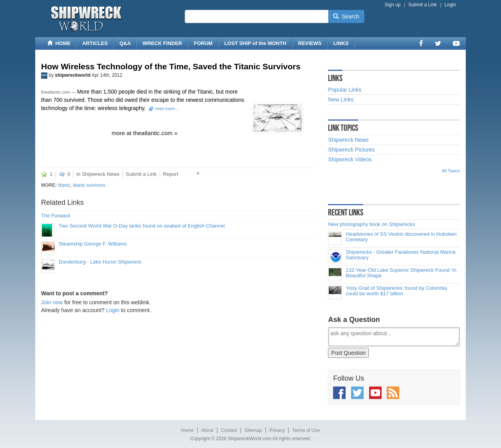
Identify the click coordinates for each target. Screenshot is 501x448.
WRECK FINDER (162, 43)
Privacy (277, 430)
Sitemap (253, 430)
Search (346, 16)
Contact (229, 430)
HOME (59, 43)
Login (450, 5)
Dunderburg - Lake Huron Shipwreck (100, 262)
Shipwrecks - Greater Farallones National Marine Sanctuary (401, 255)
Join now (52, 302)
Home (187, 430)
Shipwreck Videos (350, 159)
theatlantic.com (56, 92)
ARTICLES (95, 43)
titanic (64, 185)
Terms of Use (306, 430)
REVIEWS (310, 43)
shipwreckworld (73, 75)
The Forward (56, 216)
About (207, 430)
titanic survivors (89, 185)
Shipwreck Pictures (351, 150)
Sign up (393, 5)
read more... (167, 108)
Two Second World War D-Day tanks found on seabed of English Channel (142, 226)
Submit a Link (423, 5)
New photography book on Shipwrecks (371, 224)
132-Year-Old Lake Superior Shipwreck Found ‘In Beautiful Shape (401, 273)
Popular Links (345, 90)
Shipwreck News (101, 174)
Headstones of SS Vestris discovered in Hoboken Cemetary (401, 237)
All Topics (451, 171)
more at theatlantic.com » (144, 133)
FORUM (203, 43)
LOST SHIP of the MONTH (255, 43)
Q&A (125, 43)
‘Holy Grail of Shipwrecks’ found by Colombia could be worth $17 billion (396, 291)
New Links (341, 99)
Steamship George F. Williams (93, 244)
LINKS (341, 43)
